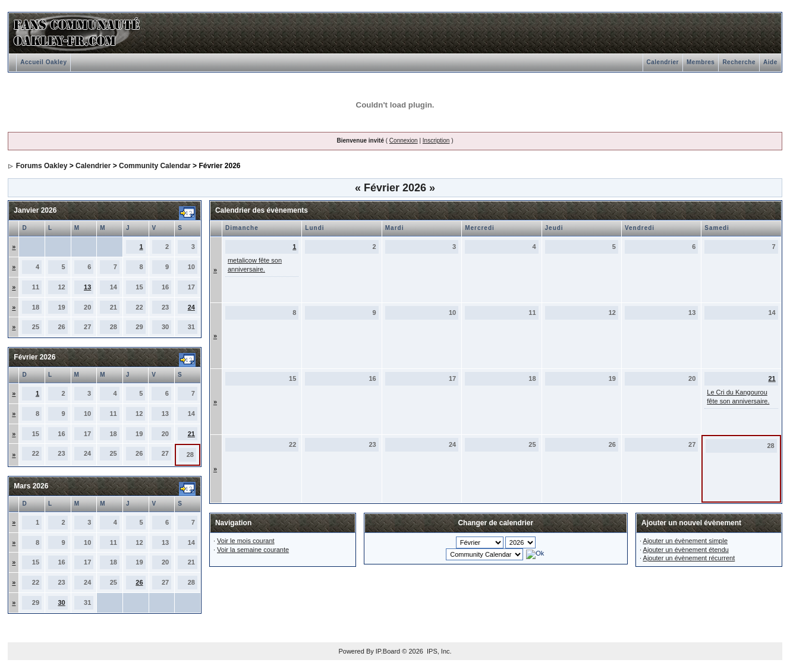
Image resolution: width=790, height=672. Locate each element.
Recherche (739, 62)
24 (191, 307)
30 (61, 602)
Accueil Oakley (43, 62)
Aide (770, 62)
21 (191, 434)
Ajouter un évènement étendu (686, 550)
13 (87, 287)
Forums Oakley (42, 166)
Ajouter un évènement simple (685, 541)
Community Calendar (155, 166)
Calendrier (663, 62)
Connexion (404, 141)
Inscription (436, 141)
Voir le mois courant (246, 541)
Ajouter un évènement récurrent (689, 558)
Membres (701, 62)
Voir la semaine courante (253, 550)
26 (139, 582)
